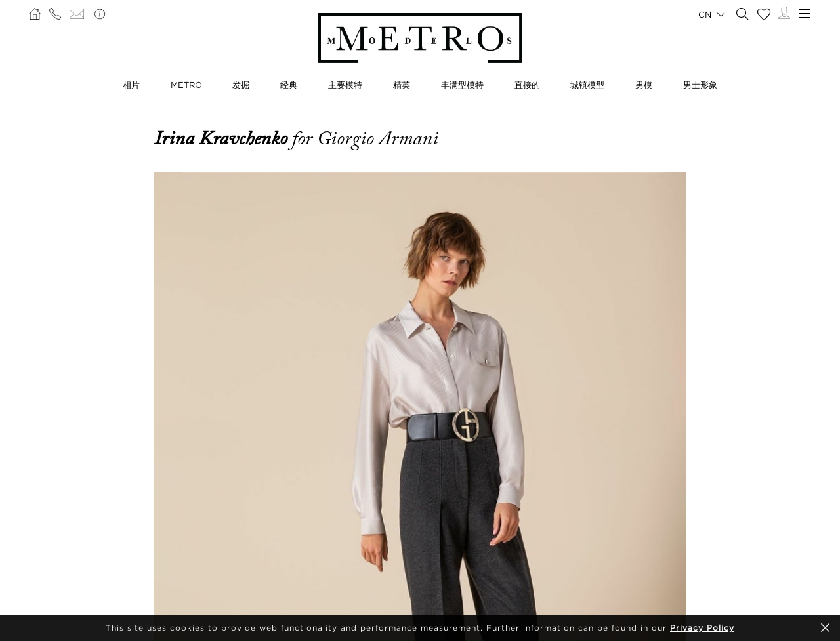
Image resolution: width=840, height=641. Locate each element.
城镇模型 (587, 85)
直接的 (527, 85)
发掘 (241, 85)
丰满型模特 (462, 85)
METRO (186, 85)
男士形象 (700, 85)
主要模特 (345, 85)
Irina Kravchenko (223, 138)
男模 (644, 85)
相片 (131, 85)
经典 (289, 85)
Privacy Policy (702, 628)
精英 (402, 85)
